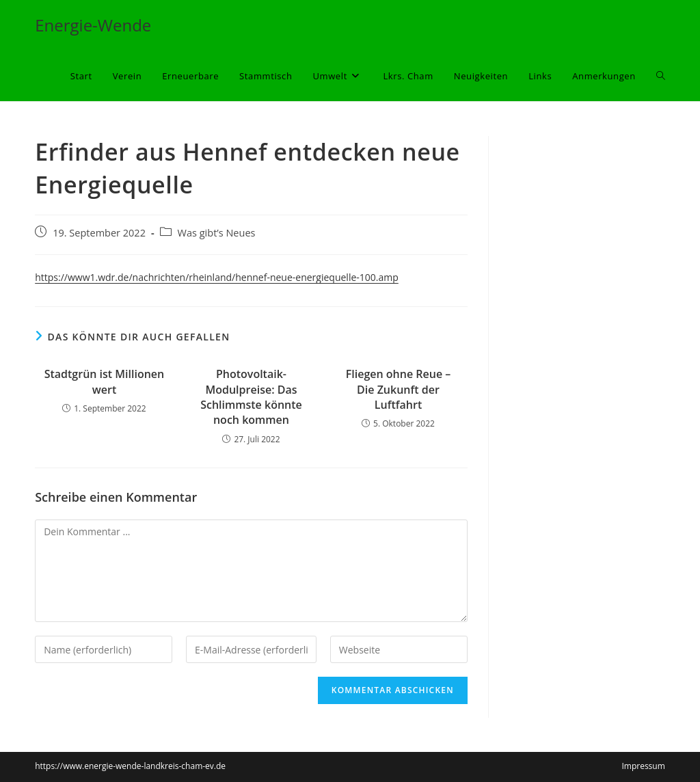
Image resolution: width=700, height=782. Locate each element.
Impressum (643, 766)
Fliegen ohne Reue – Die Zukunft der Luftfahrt (399, 389)
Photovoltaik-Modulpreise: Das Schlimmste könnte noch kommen (251, 397)
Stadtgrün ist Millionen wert (105, 381)
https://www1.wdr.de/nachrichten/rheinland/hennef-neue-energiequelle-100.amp (217, 277)
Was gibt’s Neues (217, 233)
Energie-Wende (93, 25)
